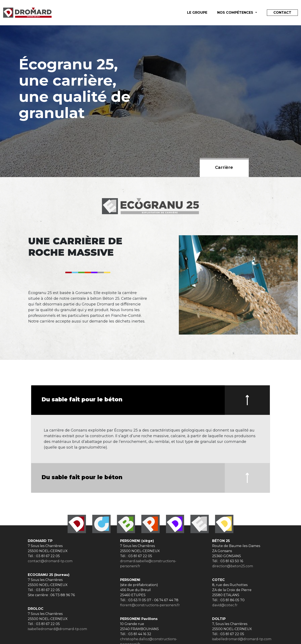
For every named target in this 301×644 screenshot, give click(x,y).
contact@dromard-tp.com (50, 561)
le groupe (197, 13)
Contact (282, 13)
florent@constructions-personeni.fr (150, 605)
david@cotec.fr (225, 605)
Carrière (224, 167)
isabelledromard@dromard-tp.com (57, 629)
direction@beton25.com (233, 566)
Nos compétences (236, 13)
